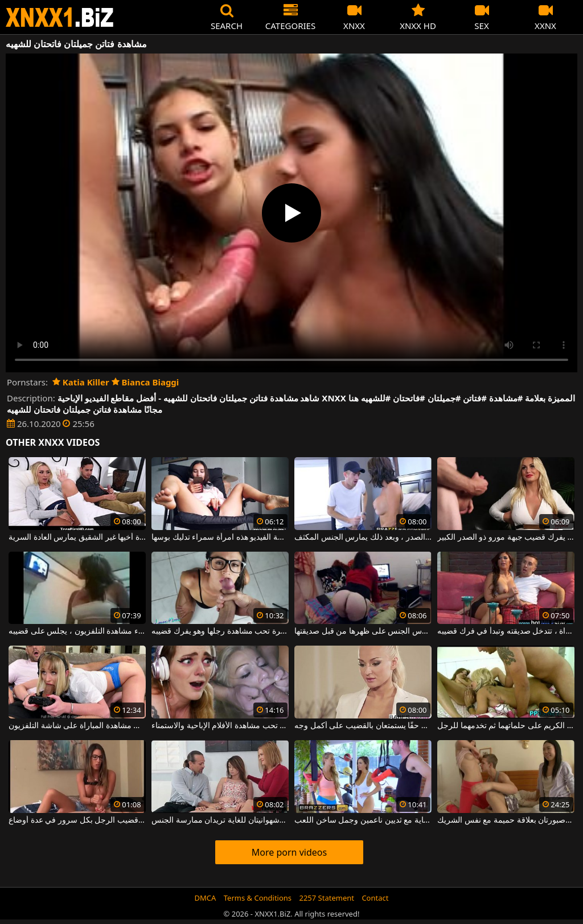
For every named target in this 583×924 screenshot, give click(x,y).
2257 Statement (327, 898)
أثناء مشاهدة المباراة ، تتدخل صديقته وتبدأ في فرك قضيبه (506, 631)
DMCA (206, 898)
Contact (375, 898)
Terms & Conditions (258, 898)
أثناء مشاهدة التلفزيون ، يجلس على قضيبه (77, 631)
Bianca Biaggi (145, 382)
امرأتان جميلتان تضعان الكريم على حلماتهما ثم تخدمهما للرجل (506, 726)
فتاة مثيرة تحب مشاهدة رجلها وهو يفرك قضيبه (220, 631)
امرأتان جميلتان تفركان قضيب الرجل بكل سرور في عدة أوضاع (77, 820)
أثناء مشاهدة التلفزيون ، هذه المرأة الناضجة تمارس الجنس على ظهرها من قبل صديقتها (363, 631)
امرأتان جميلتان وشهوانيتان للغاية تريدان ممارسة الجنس (220, 820)
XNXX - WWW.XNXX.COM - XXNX (60, 17)
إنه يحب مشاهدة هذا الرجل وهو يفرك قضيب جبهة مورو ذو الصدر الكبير (506, 537)
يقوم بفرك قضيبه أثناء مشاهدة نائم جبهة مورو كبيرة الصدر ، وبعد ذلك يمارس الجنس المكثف (363, 537)
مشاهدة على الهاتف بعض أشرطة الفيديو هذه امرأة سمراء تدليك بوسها (220, 537)
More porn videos (289, 852)
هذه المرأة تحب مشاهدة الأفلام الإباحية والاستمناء (220, 726)
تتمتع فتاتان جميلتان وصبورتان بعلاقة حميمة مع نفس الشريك (506, 820)
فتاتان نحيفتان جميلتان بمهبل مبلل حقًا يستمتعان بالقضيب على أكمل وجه (363, 726)
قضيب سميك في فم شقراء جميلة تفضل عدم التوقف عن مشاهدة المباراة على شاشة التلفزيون (77, 726)
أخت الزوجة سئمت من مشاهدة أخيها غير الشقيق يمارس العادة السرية (77, 537)
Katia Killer (81, 382)
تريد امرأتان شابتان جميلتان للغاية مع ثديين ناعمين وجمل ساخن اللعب (363, 820)
